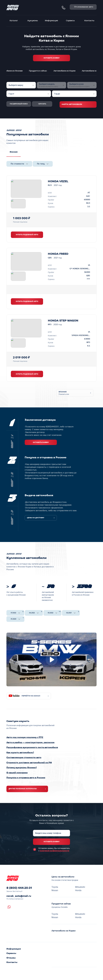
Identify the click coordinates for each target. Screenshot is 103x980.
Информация (51, 21)
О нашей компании (17, 773)
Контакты (89, 21)
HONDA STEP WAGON (63, 321)
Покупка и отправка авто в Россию (26, 778)
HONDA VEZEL (58, 181)
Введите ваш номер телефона (48, 833)
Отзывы (11, 958)
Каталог (14, 21)
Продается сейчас (38, 71)
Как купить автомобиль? (20, 753)
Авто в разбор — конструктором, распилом (30, 743)
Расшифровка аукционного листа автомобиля (32, 748)
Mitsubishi (80, 887)
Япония (14, 152)
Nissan (55, 890)
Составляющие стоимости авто (24, 758)
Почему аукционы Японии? (22, 768)
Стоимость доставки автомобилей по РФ (29, 763)
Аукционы (33, 21)
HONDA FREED (58, 254)
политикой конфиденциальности (54, 851)
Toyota (55, 887)
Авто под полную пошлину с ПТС (25, 737)
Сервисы (70, 21)
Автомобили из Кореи (64, 71)
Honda (78, 890)
